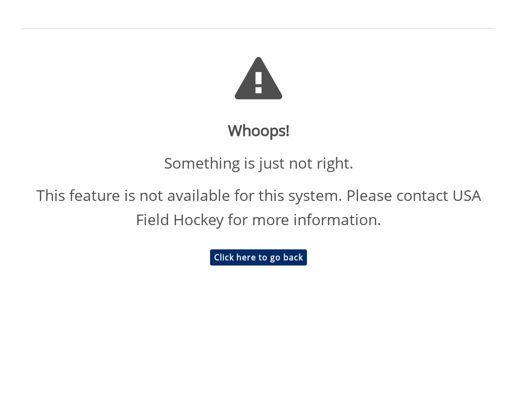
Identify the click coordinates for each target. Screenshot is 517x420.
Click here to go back (258, 257)
